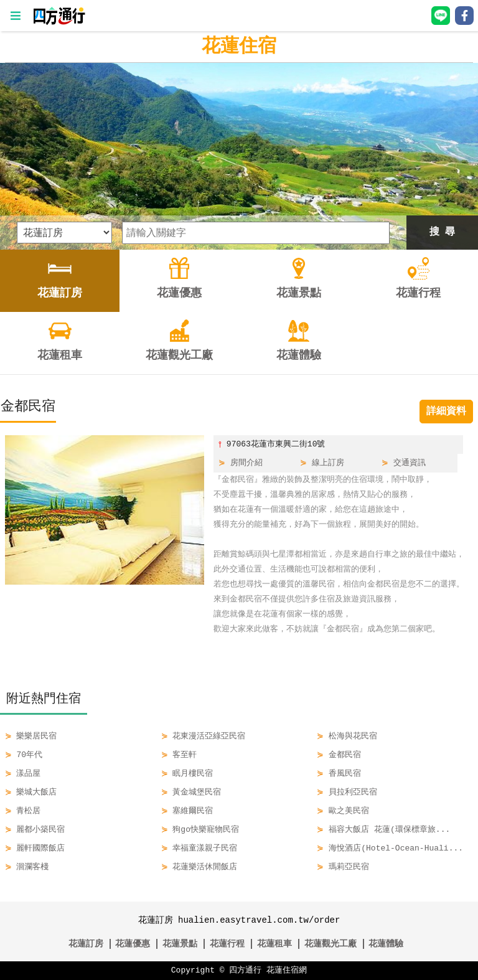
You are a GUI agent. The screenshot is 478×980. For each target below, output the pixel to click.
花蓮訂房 (86, 944)
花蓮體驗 (386, 944)
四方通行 (245, 971)
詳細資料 (446, 412)
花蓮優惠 (133, 944)
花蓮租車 (274, 944)
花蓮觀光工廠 (330, 944)
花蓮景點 (180, 944)
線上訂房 (328, 463)
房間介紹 (246, 463)
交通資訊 (410, 463)
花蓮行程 (227, 944)
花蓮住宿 (239, 46)
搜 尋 (443, 232)
